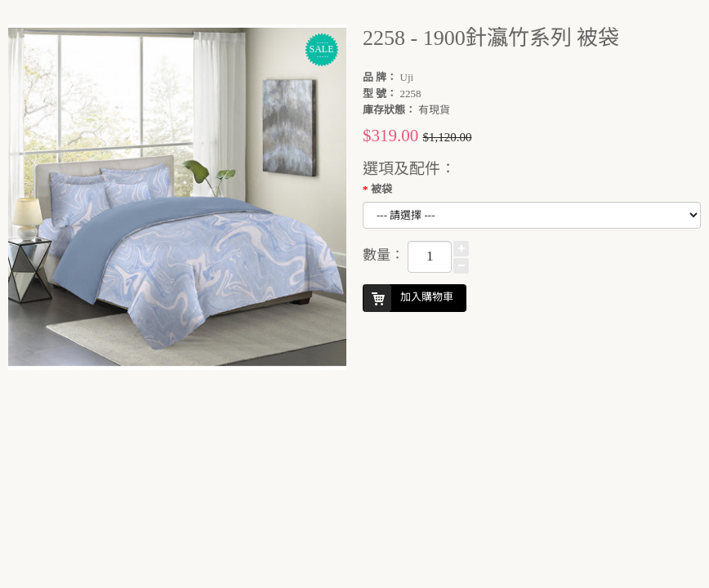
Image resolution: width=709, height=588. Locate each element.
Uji (407, 77)
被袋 (381, 189)
